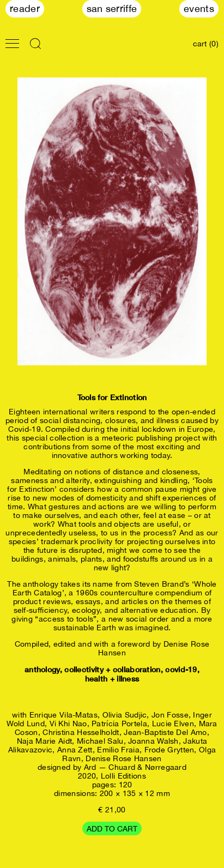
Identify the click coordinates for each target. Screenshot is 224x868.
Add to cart (112, 829)
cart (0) (206, 44)
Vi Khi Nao (68, 724)
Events (199, 8)
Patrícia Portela (119, 724)
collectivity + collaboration (112, 669)
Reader (25, 8)
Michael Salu (100, 741)
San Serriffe (112, 8)
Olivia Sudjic (125, 715)
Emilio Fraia (118, 750)
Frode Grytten (169, 750)
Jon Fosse (170, 715)
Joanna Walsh (153, 741)
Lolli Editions (123, 776)
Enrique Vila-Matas (63, 715)
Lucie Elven (173, 724)
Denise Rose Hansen (123, 758)
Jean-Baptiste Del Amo (165, 732)
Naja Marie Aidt (45, 741)
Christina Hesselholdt (81, 732)
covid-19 (181, 669)
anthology (42, 669)
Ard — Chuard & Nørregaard (135, 767)
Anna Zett (75, 750)
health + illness (112, 679)
